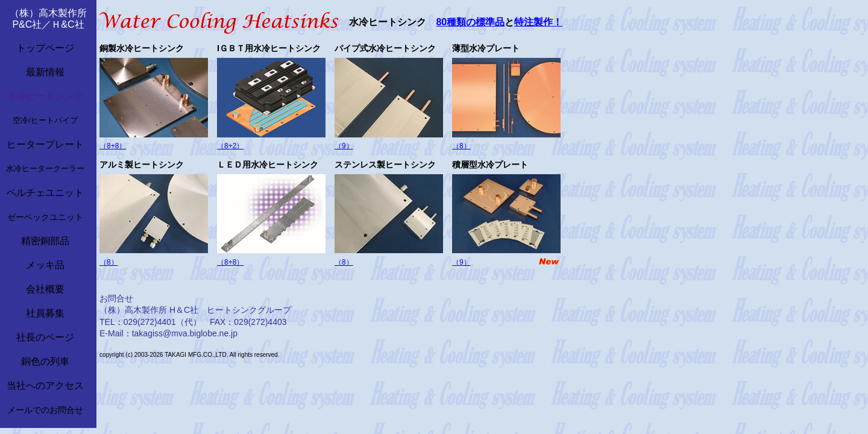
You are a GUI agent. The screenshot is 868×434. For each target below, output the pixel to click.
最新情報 (45, 72)
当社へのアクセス (45, 385)
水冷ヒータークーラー (45, 168)
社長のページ (45, 337)
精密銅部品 (45, 241)
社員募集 (45, 313)
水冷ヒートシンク (45, 96)
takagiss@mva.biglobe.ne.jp (185, 333)
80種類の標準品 (470, 22)
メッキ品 (45, 265)
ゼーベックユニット (45, 217)
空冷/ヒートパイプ (45, 120)
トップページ (45, 48)
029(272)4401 (150, 322)
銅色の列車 (45, 361)
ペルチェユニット (45, 193)
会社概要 (45, 289)
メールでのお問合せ (45, 410)
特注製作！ (538, 22)
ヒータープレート (45, 144)
